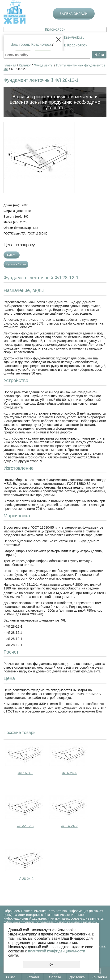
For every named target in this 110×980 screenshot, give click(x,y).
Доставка (77, 977)
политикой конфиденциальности (57, 951)
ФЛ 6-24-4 (69, 773)
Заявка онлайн (74, 14)
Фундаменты (44, 65)
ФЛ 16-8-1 (25, 773)
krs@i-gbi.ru (74, 37)
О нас (11, 977)
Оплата (55, 977)
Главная (10, 65)
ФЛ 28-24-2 (25, 879)
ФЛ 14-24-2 (69, 826)
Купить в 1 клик (16, 264)
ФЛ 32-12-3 (25, 826)
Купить (12, 255)
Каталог (33, 977)
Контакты (99, 977)
